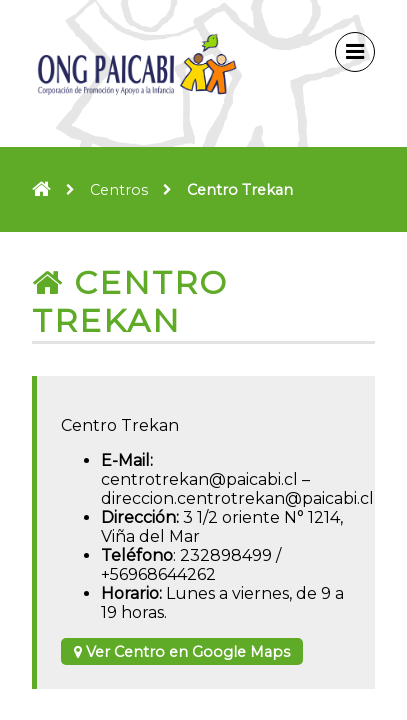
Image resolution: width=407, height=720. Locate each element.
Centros (119, 190)
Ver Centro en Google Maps (182, 652)
